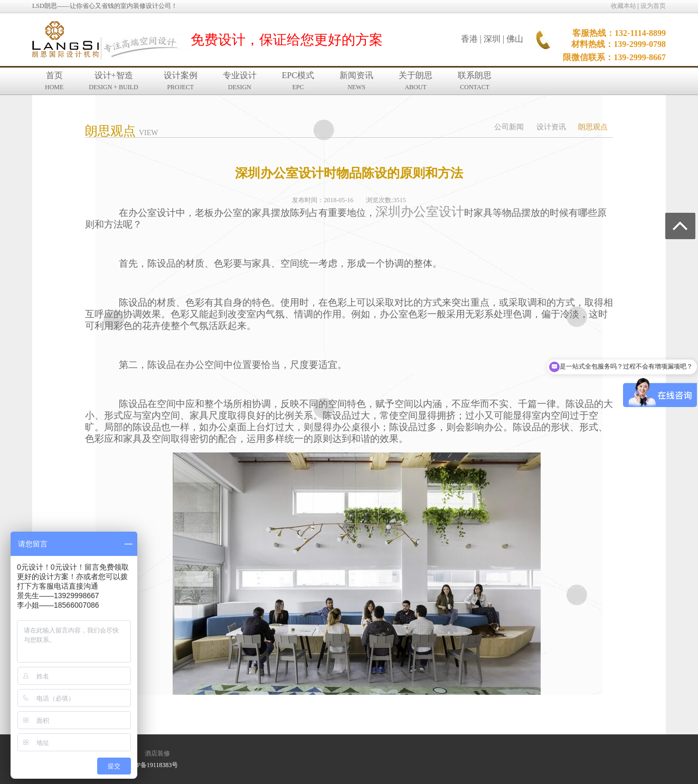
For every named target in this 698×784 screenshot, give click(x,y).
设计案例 (181, 81)
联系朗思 (475, 81)
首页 (54, 81)
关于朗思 (416, 81)
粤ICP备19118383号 (151, 765)
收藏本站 (624, 6)
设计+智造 (113, 81)
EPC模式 (298, 81)
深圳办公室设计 (420, 212)
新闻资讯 (356, 81)
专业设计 (240, 81)
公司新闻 (509, 127)
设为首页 (653, 6)
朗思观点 (593, 127)
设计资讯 (551, 127)
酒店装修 (157, 753)
